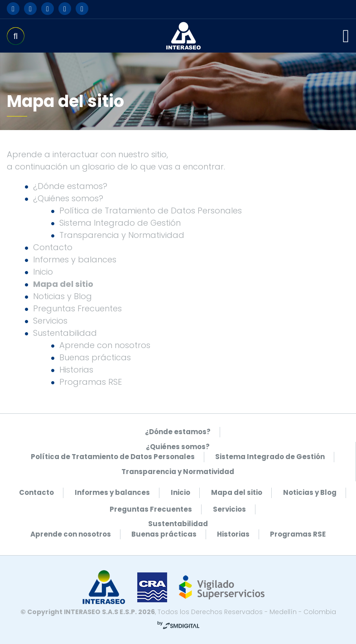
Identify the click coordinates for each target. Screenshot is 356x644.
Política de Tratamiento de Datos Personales (151, 211)
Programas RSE (91, 382)
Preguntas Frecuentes (77, 308)
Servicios (50, 321)
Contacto (53, 247)
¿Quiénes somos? (68, 198)
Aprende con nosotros (105, 345)
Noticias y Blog (63, 296)
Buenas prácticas (95, 357)
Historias (76, 370)
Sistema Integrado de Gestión (120, 223)
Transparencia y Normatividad (122, 235)
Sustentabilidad (65, 333)
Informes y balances (75, 259)
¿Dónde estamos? (70, 186)
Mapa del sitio (63, 284)
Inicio (43, 272)
